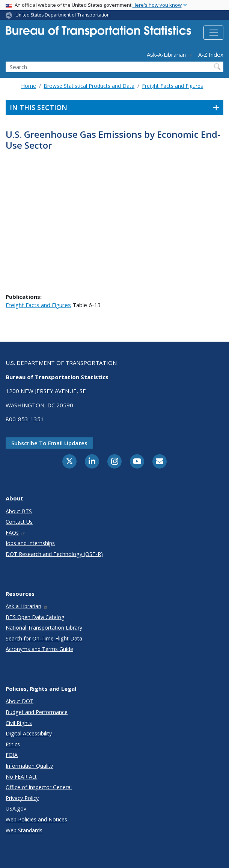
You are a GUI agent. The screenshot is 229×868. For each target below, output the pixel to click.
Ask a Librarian (27, 606)
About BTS (19, 511)
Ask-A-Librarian (170, 54)
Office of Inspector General (39, 787)
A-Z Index (211, 54)
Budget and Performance (37, 712)
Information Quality (29, 766)
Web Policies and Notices (36, 819)
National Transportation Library (44, 628)
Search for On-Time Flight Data (44, 638)
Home (29, 86)
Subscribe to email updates (49, 443)
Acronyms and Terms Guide (39, 649)
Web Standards (24, 830)
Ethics (13, 744)
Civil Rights (19, 723)
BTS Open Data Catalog (35, 617)
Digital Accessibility (29, 733)
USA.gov (16, 808)
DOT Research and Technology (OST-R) (54, 554)
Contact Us (19, 522)
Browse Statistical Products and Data (89, 86)
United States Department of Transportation (63, 15)
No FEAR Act (21, 777)
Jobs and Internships (30, 543)
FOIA (12, 755)
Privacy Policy (22, 798)
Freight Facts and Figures (173, 86)
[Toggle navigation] (213, 33)
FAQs (16, 533)
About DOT (20, 701)
